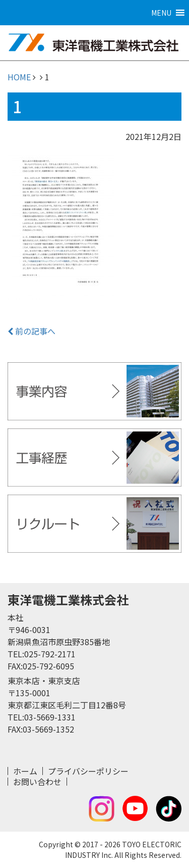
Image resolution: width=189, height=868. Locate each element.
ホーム (25, 771)
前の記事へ (31, 331)
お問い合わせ (37, 782)
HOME (19, 77)
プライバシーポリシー (88, 771)
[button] (161, 13)
